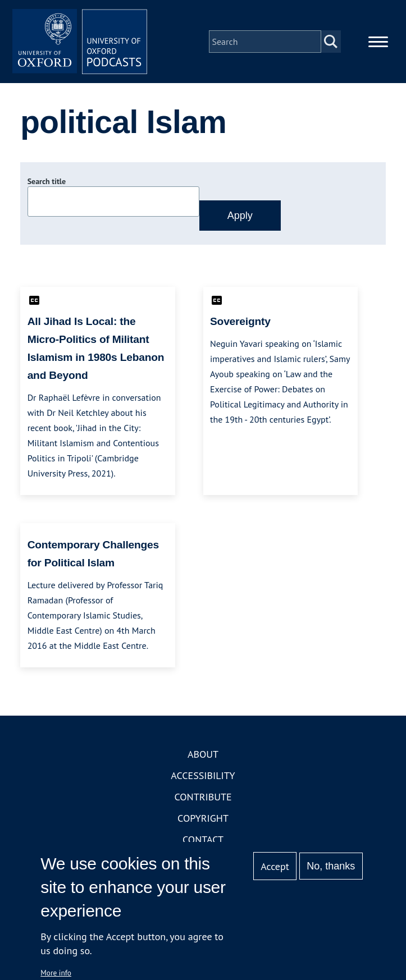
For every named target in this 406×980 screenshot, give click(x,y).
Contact (203, 839)
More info (56, 973)
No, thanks (331, 866)
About (203, 754)
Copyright (203, 818)
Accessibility (203, 775)
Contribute (203, 797)
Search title (47, 181)
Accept (275, 866)
